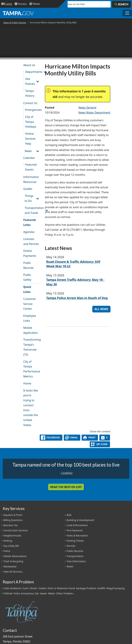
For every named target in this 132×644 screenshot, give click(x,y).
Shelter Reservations (15, 556)
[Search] (121, 4)
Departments (33, 72)
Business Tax (11, 525)
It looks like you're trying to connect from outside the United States (31, 408)
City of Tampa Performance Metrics (32, 369)
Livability (67, 473)
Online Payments (30, 253)
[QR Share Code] (100, 444)
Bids (69, 515)
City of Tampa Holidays (31, 122)
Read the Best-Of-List (66, 487)
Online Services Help (30, 139)
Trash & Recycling (13, 561)
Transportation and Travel (33, 210)
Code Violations (12, 588)
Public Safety (27, 277)
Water (70, 566)
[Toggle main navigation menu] (127, 13)
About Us (29, 65)
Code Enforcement (77, 525)
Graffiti (101, 588)
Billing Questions (13, 520)
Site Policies (30, 81)
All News (101, 309)
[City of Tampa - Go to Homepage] (18, 13)
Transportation (75, 556)
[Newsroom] (35, 4)
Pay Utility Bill (11, 546)
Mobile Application (31, 330)
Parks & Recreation (77, 536)
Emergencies (33, 110)
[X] (105, 438)
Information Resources (31, 179)
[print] (90, 438)
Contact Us (30, 103)
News (28, 151)
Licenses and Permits (31, 241)
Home (27, 383)
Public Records (29, 265)
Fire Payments (75, 530)
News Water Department (94, 113)
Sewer (43, 593)
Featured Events (31, 167)
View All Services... (14, 572)
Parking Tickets (75, 541)
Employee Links (30, 318)
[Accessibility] (21, 4)
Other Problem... (66, 593)
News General (87, 108)
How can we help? (76, 4)
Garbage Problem (86, 588)
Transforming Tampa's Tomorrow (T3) (32, 347)
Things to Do (29, 198)
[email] (72, 438)
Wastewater (10, 566)
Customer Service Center (30, 304)
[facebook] (51, 438)
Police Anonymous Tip (26, 593)
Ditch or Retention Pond (61, 588)
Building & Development (80, 520)
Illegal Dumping (116, 588)
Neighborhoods (12, 536)
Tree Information (76, 561)
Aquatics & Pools (13, 515)
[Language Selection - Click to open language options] (7, 4)
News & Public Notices (15, 23)
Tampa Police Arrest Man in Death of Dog (77, 298)
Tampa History (30, 93)
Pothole (8, 593)
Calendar (29, 158)
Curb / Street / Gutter (34, 588)
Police (7, 551)
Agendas (29, 232)
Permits (71, 546)
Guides (28, 189)
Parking (8, 541)
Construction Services (16, 530)
